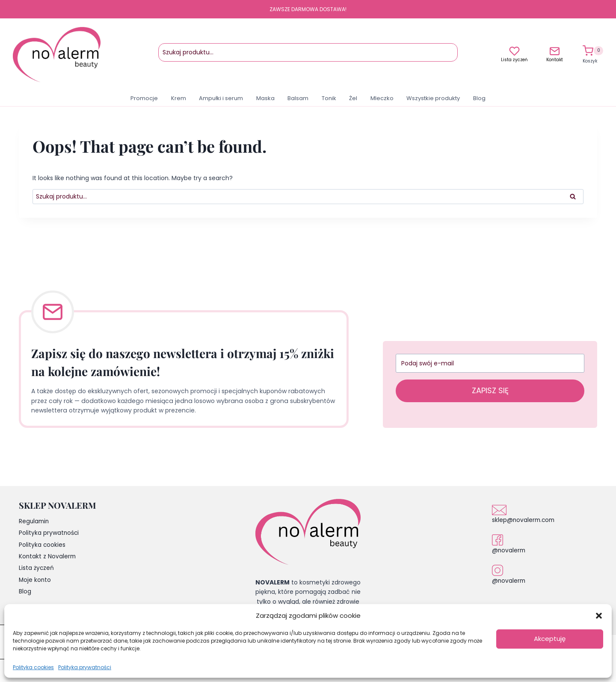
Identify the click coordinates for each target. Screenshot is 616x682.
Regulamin (35, 522)
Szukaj (450, 56)
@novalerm (509, 550)
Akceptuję (550, 639)
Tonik (329, 98)
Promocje (144, 98)
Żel (353, 98)
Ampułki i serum (221, 98)
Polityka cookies (33, 667)
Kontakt (555, 60)
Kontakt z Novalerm (48, 557)
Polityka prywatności (85, 667)
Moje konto (35, 581)
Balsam (298, 98)
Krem (179, 98)
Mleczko (382, 98)
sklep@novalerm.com (524, 520)
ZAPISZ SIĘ (490, 390)
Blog (479, 98)
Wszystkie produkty (433, 98)
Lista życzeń (514, 60)
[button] (599, 616)
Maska (265, 98)
